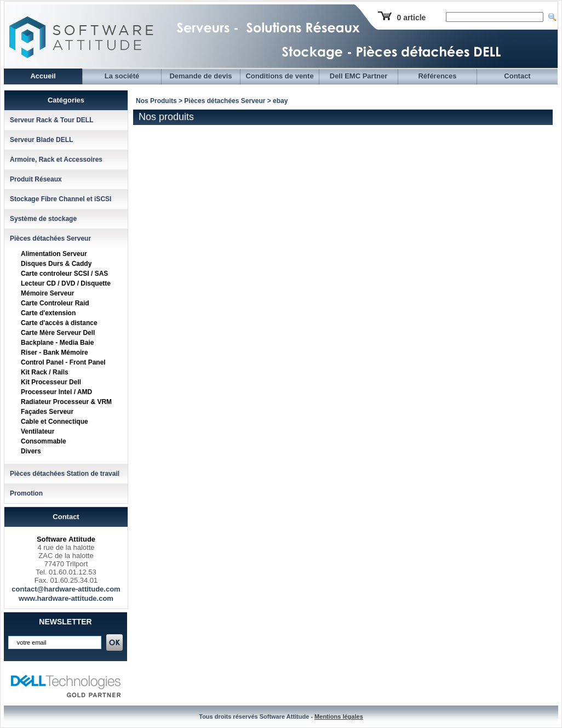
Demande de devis (200, 76)
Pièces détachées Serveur (50, 238)
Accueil (43, 76)
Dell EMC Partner (359, 76)
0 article (411, 18)
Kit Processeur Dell (51, 382)
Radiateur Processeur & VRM (66, 402)
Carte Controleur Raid (55, 303)
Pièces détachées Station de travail (65, 474)
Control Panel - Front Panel (63, 362)
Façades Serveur (47, 412)
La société (122, 76)
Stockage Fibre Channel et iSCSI (61, 199)
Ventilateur (38, 431)
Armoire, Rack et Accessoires (56, 160)
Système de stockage (43, 219)
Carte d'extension (48, 313)
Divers (31, 451)
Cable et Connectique (55, 422)
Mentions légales (339, 716)
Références (437, 76)
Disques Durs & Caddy (56, 264)
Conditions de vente (279, 76)
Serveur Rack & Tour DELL (51, 120)
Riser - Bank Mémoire (55, 352)
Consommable (44, 441)
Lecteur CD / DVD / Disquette (66, 283)
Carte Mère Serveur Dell (58, 333)
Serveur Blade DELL (41, 140)
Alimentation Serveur (54, 254)
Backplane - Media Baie (57, 343)
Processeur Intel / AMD (56, 392)
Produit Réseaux (36, 179)
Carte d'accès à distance (59, 323)
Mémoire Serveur (47, 293)
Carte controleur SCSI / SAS (64, 274)
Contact (517, 76)
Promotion (26, 493)
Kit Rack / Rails (45, 372)
